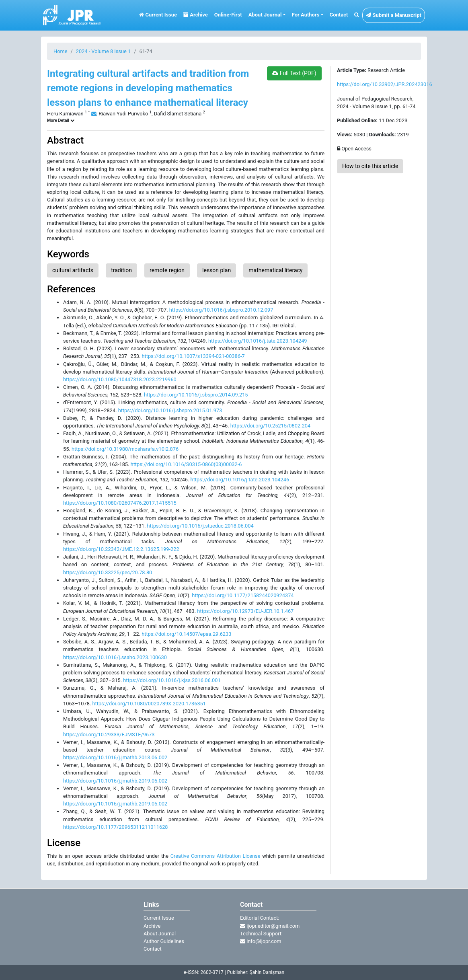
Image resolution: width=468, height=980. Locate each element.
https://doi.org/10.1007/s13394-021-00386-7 (193, 356)
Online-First (228, 15)
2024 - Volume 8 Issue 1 (103, 51)
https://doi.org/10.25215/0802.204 (270, 426)
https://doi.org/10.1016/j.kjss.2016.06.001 (172, 680)
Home (60, 51)
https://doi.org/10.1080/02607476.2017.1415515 (120, 503)
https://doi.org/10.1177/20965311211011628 (116, 827)
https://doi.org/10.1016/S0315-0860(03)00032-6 (186, 464)
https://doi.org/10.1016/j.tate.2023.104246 (240, 480)
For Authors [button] (306, 15)
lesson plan (217, 270)
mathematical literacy (275, 270)
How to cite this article (370, 166)
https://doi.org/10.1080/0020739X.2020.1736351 (149, 704)
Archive (196, 15)
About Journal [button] (265, 15)
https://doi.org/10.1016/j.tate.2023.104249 (258, 341)
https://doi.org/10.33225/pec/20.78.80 (108, 572)
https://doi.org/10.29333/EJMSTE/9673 (109, 734)
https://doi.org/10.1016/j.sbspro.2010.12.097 (221, 310)
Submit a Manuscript (394, 15)
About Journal (160, 934)
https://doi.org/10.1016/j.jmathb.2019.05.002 (115, 781)
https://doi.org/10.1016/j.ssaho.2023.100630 (115, 657)
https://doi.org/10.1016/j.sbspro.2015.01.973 (170, 410)
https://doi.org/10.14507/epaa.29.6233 (186, 634)
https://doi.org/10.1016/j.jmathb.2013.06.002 (115, 757)
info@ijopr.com (261, 941)
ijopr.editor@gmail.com (270, 926)
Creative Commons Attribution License (216, 856)
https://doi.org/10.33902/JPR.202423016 (385, 84)
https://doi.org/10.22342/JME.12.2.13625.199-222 (121, 549)
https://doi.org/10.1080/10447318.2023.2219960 (120, 379)
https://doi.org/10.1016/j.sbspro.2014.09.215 (196, 395)
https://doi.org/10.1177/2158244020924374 (243, 595)
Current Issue (158, 15)
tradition (121, 270)
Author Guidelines (164, 941)
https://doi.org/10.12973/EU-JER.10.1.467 (245, 611)
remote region (167, 270)
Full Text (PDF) (294, 73)
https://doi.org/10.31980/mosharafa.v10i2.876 (125, 449)
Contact (339, 15)
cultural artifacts (73, 270)
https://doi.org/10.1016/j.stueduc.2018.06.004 (200, 526)
